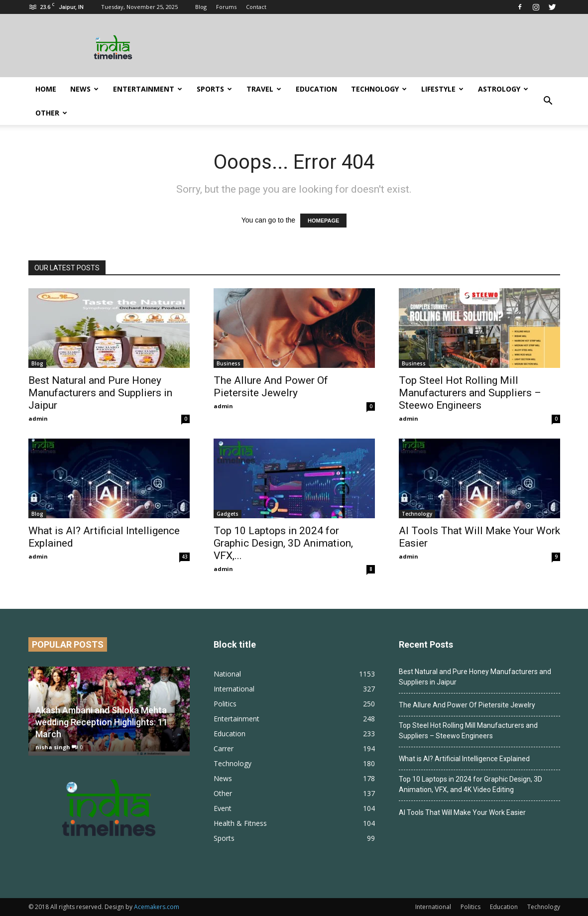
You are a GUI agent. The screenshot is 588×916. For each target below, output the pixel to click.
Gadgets (228, 514)
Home (46, 89)
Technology (379, 89)
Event (223, 808)
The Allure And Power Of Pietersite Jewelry (271, 387)
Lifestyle (442, 89)
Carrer (224, 748)
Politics (225, 704)
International (234, 689)
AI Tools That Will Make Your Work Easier (462, 812)
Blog (201, 7)
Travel (264, 89)
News (84, 89)
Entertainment (148, 89)
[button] (548, 101)
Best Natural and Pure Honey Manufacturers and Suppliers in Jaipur (100, 393)
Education (316, 89)
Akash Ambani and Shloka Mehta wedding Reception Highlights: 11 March (102, 722)
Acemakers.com (157, 907)
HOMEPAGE (323, 221)
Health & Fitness (240, 823)
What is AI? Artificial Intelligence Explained (464, 759)
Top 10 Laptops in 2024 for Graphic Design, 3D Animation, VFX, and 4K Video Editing (470, 784)
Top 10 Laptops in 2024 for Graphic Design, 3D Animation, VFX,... (283, 543)
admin (38, 418)
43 (185, 557)
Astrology (503, 89)
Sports (214, 89)
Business (229, 363)
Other (51, 113)
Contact (256, 7)
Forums (226, 7)
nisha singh (53, 747)
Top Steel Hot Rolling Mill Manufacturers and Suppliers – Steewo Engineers (470, 393)
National (227, 674)
